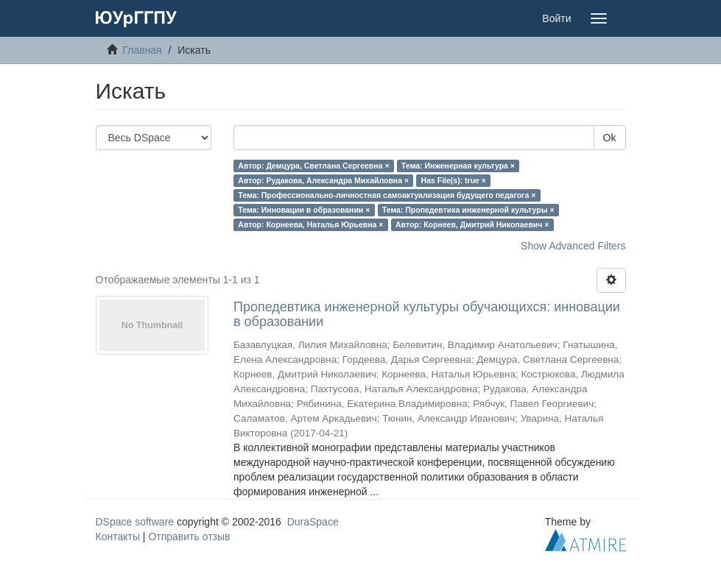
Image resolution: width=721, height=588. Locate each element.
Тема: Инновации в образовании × (304, 210)
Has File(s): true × (454, 180)
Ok (610, 138)
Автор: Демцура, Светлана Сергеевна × (313, 166)
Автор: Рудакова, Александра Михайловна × (323, 180)
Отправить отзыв (189, 536)
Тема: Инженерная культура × (458, 166)
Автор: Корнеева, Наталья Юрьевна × (310, 224)
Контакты (118, 536)
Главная (142, 50)
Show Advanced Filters (573, 246)
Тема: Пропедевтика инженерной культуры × (468, 210)
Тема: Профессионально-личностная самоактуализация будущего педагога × (387, 195)
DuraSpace (313, 522)
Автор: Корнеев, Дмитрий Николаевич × (472, 224)
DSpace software (135, 522)
